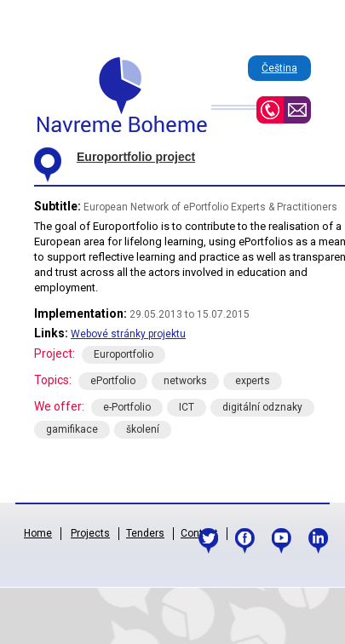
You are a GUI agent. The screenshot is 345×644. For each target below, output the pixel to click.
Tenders (145, 533)
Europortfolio (124, 354)
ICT (187, 407)
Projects (90, 533)
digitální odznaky (262, 407)
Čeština (279, 68)
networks (185, 381)
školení (143, 429)
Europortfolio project (136, 157)
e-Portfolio (127, 407)
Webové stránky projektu (128, 334)
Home (38, 533)
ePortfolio (113, 381)
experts (253, 381)
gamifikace (72, 429)
